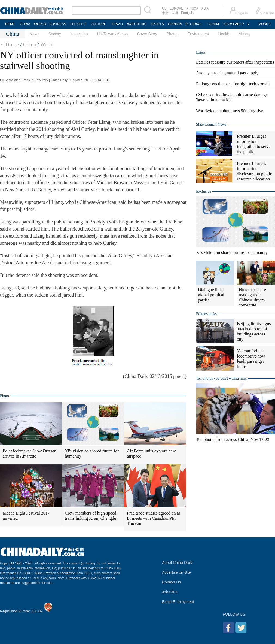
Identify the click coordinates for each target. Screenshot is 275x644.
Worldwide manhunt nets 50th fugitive (230, 111)
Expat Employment (178, 602)
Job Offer (170, 592)
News (34, 34)
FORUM (213, 24)
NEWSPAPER (233, 24)
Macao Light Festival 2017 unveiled (26, 516)
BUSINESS (58, 24)
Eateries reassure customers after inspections (235, 62)
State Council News (211, 124)
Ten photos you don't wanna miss (221, 378)
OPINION (175, 24)
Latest (201, 52)
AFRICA (192, 8)
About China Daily (177, 563)
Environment (198, 34)
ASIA (205, 8)
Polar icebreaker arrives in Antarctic (30, 453)
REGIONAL (194, 24)
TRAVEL (118, 24)
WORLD (40, 24)
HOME (10, 24)
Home (12, 44)
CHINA (25, 24)
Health (224, 34)
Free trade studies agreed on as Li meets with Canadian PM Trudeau (154, 518)
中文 (165, 13)
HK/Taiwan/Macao (113, 34)
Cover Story (147, 34)
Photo (4, 396)
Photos (172, 34)
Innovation (79, 34)
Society (55, 34)
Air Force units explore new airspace (151, 453)
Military (245, 34)
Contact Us (171, 582)
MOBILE (265, 24)
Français (187, 13)
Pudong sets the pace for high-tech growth (233, 84)
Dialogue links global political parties (211, 295)
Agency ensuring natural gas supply (227, 73)
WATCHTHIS (137, 24)
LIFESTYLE (78, 24)
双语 (175, 13)
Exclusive (204, 191)
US (164, 8)
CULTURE (99, 24)
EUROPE (177, 8)
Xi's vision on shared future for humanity (92, 453)
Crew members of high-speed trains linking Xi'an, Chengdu (91, 516)
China (29, 44)
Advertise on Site (176, 572)
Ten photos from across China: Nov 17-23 (233, 439)
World (47, 44)
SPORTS (157, 24)
